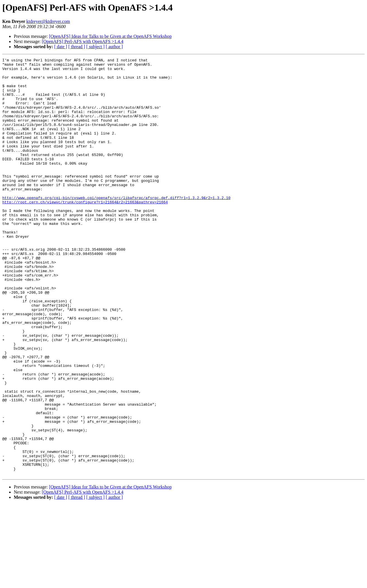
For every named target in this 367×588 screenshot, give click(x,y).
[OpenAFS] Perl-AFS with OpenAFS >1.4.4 (83, 41)
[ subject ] (95, 47)
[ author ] (114, 47)
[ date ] (61, 47)
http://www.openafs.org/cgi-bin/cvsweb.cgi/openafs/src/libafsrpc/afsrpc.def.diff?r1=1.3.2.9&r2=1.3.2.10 (116, 226)
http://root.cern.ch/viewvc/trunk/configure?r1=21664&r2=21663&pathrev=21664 (85, 231)
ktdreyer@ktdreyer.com (48, 21)
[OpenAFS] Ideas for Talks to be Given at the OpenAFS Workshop (110, 36)
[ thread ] (77, 47)
